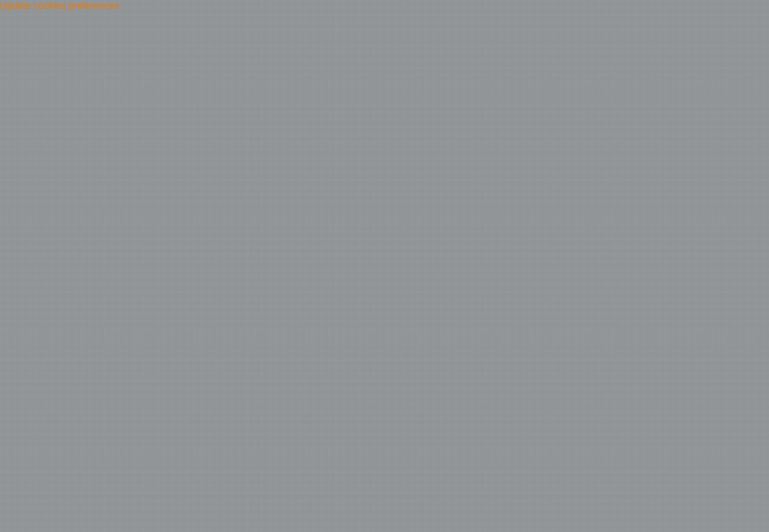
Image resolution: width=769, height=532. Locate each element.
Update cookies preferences (60, 6)
